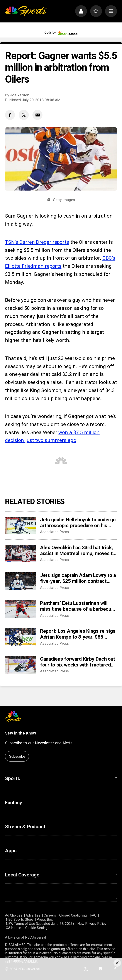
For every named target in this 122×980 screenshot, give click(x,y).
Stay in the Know (20, 733)
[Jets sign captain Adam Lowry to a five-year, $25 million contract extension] (21, 581)
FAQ (93, 915)
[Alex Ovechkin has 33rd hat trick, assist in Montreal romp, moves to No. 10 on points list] (21, 553)
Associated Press (55, 532)
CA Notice (14, 928)
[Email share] (37, 115)
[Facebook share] (10, 115)
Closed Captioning (73, 915)
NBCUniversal (35, 937)
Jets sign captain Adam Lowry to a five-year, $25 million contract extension (78, 578)
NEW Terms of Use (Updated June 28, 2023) (40, 924)
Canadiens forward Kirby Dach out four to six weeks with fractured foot (78, 662)
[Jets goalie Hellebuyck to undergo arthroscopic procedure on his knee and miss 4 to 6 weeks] (21, 526)
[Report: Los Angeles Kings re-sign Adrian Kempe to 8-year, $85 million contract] (21, 637)
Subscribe (17, 756)
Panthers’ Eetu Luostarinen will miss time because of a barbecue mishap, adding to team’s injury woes (77, 606)
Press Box (45, 919)
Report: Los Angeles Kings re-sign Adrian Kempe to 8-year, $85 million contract (78, 634)
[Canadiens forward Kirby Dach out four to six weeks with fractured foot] (21, 665)
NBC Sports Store (19, 919)
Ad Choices (14, 915)
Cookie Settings (37, 928)
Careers (50, 915)
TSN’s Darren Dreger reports (37, 242)
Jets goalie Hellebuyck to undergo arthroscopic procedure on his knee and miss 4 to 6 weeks (78, 523)
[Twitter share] (24, 115)
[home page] (26, 11)
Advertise (33, 915)
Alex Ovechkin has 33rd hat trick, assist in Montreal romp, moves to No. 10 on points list (78, 551)
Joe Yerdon (20, 95)
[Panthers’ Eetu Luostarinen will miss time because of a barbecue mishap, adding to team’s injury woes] (21, 609)
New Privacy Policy (92, 924)
